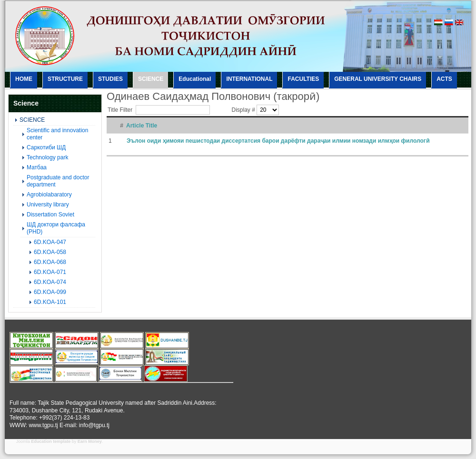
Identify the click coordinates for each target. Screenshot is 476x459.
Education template (51, 441)
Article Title (142, 126)
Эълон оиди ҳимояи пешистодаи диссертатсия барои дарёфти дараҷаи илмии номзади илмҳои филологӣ (278, 141)
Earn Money (90, 441)
